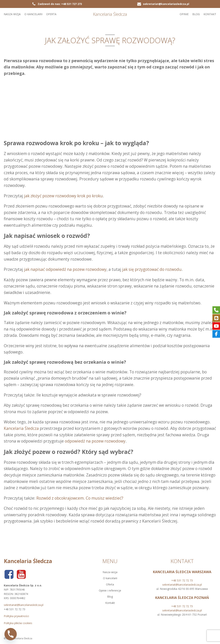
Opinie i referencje (110, 590)
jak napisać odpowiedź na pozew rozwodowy (65, 269)
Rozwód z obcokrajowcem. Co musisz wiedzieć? (80, 498)
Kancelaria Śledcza (21, 428)
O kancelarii (33, 14)
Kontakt (210, 14)
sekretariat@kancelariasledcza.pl (24, 605)
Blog (196, 14)
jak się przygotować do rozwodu (152, 269)
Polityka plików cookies (18, 623)
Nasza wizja (12, 14)
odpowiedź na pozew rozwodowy (95, 441)
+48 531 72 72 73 (182, 580)
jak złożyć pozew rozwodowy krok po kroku (63, 196)
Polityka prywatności (16, 616)
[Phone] (11, 634)
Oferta (51, 14)
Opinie (184, 14)
